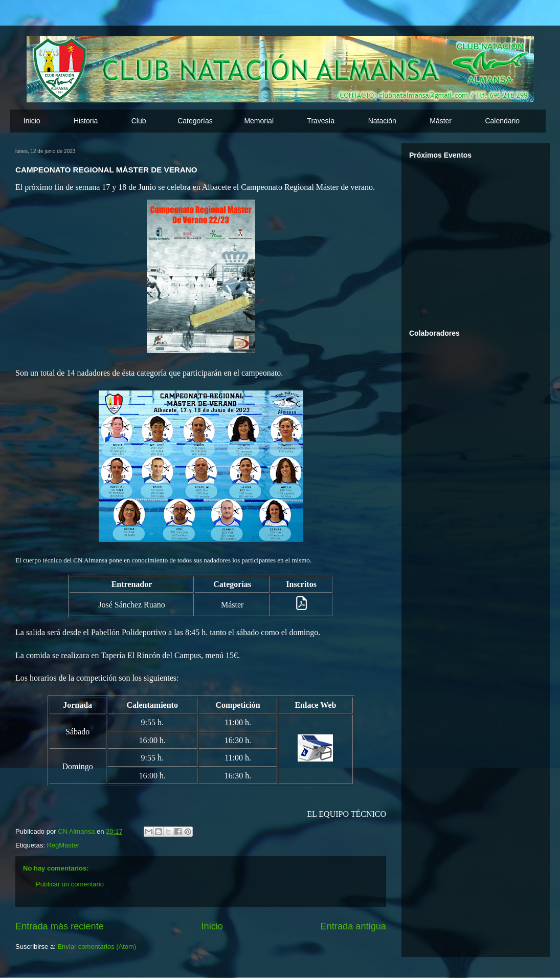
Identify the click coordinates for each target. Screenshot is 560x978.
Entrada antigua (353, 926)
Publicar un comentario (70, 884)
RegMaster (63, 845)
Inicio (32, 121)
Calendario (502, 121)
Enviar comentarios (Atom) (97, 947)
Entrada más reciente (60, 926)
